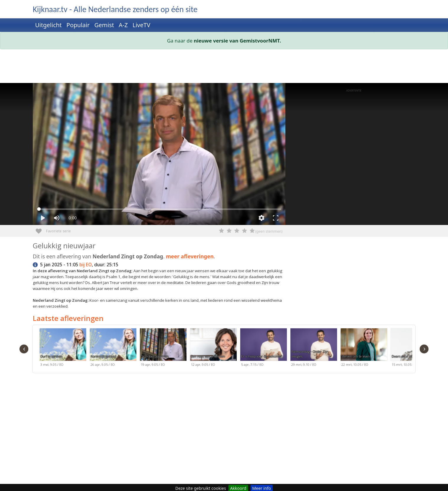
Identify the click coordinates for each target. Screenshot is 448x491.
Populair (78, 25)
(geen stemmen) (269, 231)
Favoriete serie (41, 229)
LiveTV (141, 25)
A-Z (123, 25)
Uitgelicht (48, 25)
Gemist (104, 25)
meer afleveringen (190, 256)
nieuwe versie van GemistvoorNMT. (238, 41)
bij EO (86, 265)
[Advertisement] (210, 67)
